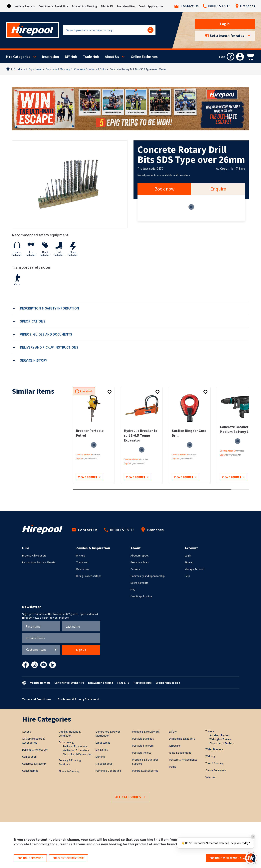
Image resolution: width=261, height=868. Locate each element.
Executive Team (140, 562)
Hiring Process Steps (89, 576)
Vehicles (210, 777)
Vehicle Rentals (25, 6)
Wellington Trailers (220, 739)
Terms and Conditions (37, 699)
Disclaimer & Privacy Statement (79, 699)
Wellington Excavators (76, 750)
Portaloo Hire (126, 6)
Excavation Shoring (85, 6)
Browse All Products (34, 555)
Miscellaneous (104, 764)
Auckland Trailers (220, 735)
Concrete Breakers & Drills (90, 69)
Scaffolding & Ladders (182, 739)
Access (27, 732)
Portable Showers (143, 746)
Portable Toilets (142, 753)
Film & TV (107, 6)
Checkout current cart (69, 858)
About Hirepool (139, 555)
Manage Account (195, 569)
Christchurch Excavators (77, 754)
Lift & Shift (102, 750)
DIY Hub (71, 57)
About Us (112, 57)
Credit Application (151, 6)
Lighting (100, 757)
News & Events (139, 583)
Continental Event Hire (53, 6)
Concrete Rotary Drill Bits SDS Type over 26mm (138, 69)
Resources (83, 569)
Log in (225, 24)
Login (188, 555)
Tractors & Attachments (183, 760)
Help (187, 576)
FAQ (133, 590)
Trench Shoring (214, 763)
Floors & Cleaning (69, 771)
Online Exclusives (144, 57)
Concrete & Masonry (58, 69)
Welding (210, 756)
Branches (245, 6)
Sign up (189, 562)
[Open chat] (251, 858)
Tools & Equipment (180, 753)
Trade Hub (91, 57)
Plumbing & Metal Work (146, 732)
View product (89, 477)
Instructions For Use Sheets (39, 562)
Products (19, 69)
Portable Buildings (143, 739)
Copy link (225, 168)
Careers (135, 569)
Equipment (35, 69)
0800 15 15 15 (217, 6)
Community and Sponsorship (148, 576)
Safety (173, 732)
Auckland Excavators (75, 746)
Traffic (172, 767)
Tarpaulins (175, 746)
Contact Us (186, 6)
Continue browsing (30, 858)
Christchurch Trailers (222, 743)
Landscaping (103, 743)
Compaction (29, 757)
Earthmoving (66, 742)
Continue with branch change (230, 858)
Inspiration (51, 57)
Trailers (210, 731)
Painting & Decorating (108, 771)
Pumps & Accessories (145, 771)
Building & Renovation (35, 750)
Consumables (30, 771)
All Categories (130, 797)
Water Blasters (214, 749)
